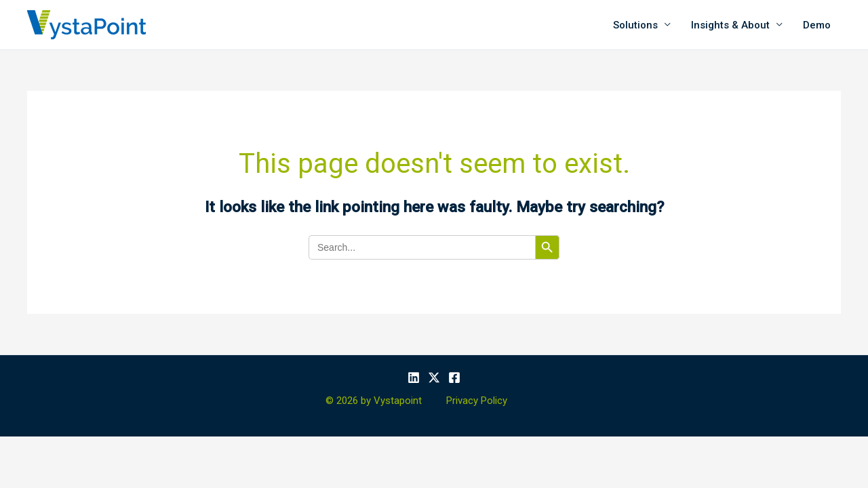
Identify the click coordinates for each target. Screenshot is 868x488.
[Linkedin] (414, 378)
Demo (817, 25)
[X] (434, 378)
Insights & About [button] (730, 25)
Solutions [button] (635, 25)
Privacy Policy (477, 401)
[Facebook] (454, 378)
